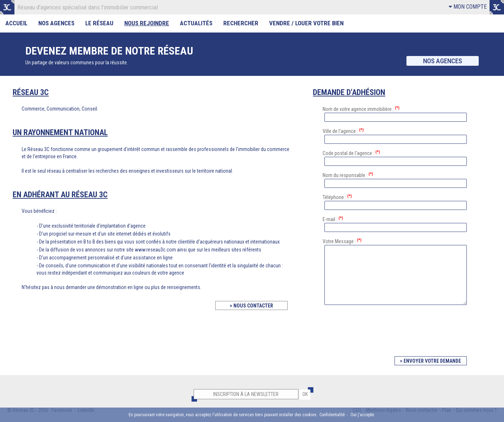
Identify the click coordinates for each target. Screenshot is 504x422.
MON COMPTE (468, 7)
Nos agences (443, 61)
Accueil (16, 23)
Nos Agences (56, 23)
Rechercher (241, 23)
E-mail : (333, 219)
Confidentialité (332, 415)
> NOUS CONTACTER (251, 306)
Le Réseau (99, 23)
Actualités (196, 23)
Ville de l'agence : (343, 131)
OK (305, 394)
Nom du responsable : (348, 175)
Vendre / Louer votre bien (306, 23)
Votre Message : (342, 241)
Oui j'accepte (362, 415)
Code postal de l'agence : (351, 153)
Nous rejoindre (147, 23)
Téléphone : (337, 197)
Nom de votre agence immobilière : (361, 109)
